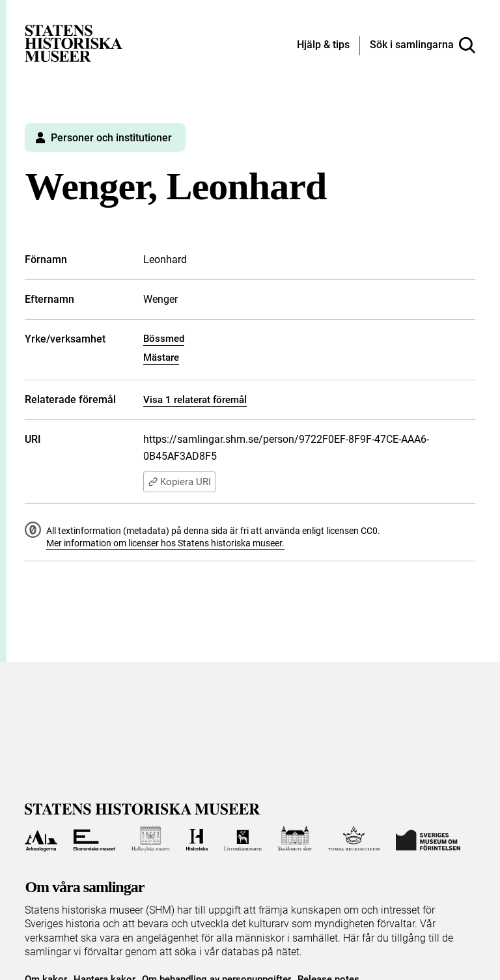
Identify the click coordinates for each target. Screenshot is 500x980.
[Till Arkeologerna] (41, 839)
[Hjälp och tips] (323, 46)
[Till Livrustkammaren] (243, 839)
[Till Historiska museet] (197, 839)
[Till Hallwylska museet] (151, 839)
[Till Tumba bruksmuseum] (354, 839)
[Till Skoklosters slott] (295, 839)
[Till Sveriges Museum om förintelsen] (428, 839)
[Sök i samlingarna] (423, 46)
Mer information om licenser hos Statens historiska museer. (165, 543)
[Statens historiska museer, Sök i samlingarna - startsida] (74, 43)
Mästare (161, 357)
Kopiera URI (179, 482)
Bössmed (164, 339)
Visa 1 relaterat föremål (195, 400)
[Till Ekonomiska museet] (94, 839)
